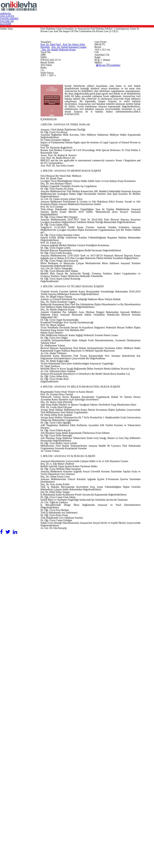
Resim (112, 129)
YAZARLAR (127, 9)
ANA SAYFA (82, 9)
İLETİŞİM (146, 9)
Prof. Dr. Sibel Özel (69, 100)
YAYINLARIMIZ (105, 9)
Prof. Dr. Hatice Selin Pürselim (62, 105)
